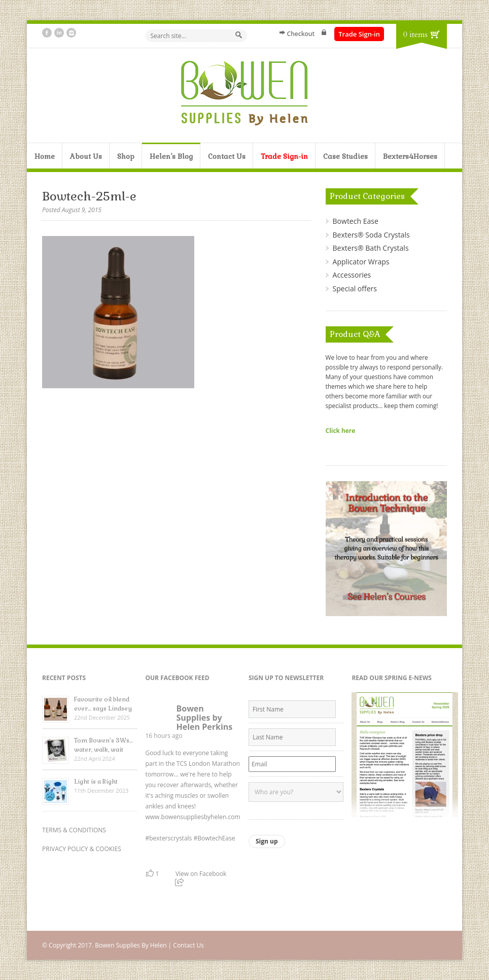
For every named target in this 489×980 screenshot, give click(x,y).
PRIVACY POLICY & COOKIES (82, 849)
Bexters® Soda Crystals (371, 235)
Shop (126, 156)
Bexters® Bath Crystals (371, 248)
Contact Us (227, 156)
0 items (415, 35)
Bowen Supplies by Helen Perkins (204, 718)
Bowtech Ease (356, 221)
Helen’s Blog (171, 156)
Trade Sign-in (359, 34)
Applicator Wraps (361, 262)
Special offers (355, 289)
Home (45, 156)
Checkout (301, 34)
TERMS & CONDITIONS (74, 830)
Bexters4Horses (410, 156)
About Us (86, 156)
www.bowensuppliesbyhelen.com (193, 817)
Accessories (352, 275)
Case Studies (345, 156)
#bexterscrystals (168, 838)
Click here (341, 430)
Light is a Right (96, 782)
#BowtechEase (214, 838)
